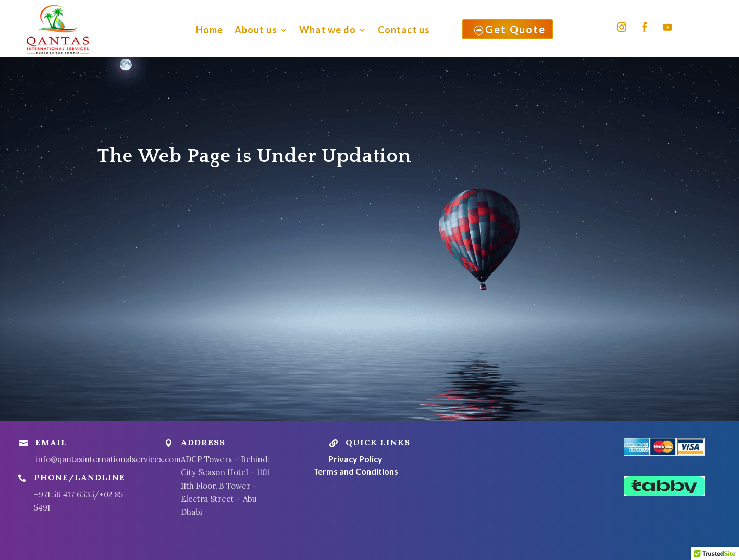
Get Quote (509, 32)
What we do (328, 30)
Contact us (404, 30)
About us (256, 30)
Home (210, 30)
